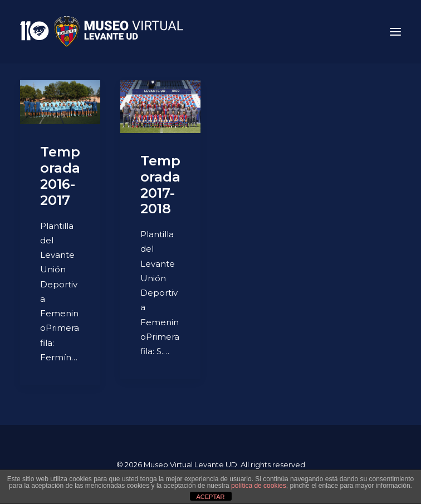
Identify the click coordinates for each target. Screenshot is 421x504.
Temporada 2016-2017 (60, 176)
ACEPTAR (210, 497)
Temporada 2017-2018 (160, 185)
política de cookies (259, 486)
